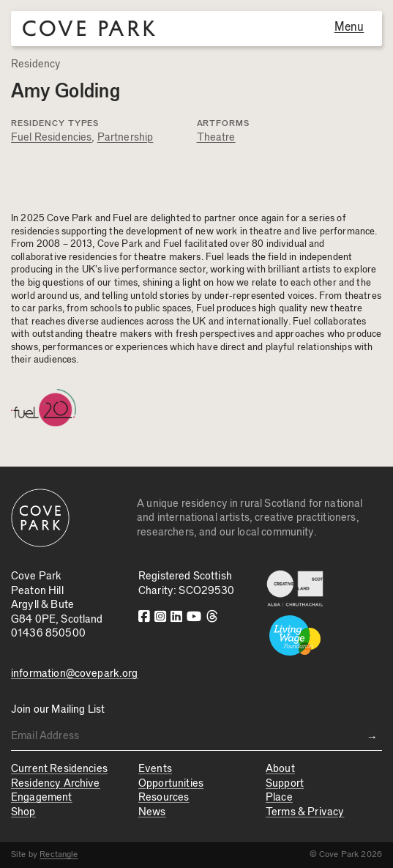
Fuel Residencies (51, 137)
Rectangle (59, 854)
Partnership (126, 137)
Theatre (216, 137)
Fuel (215, 257)
